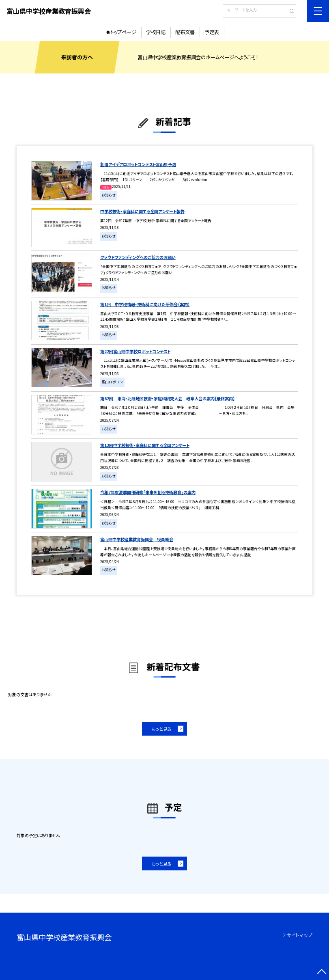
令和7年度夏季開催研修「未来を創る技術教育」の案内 (148, 492)
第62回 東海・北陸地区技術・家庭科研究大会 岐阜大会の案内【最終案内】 (168, 398)
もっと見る (161, 729)
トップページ (123, 32)
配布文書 (185, 32)
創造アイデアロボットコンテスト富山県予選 (138, 164)
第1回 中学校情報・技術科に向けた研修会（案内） (145, 304)
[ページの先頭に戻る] (322, 973)
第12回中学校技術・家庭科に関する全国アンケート (145, 445)
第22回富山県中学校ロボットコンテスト (135, 351)
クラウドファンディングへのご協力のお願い (138, 257)
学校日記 (156, 32)
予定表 (212, 32)
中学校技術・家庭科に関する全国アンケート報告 (142, 211)
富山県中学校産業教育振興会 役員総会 (137, 539)
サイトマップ (300, 935)
